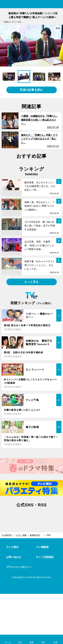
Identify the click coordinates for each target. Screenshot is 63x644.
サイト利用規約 (45, 557)
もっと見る (31, 282)
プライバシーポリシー (19, 567)
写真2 (49, 535)
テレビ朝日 (12, 547)
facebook (32, 515)
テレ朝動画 (42, 547)
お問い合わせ (14, 557)
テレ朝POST (32, 4)
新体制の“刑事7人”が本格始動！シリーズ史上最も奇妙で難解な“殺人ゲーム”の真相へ (37, 535)
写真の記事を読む (31, 90)
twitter (18, 515)
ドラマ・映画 (21, 535)
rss (45, 515)
